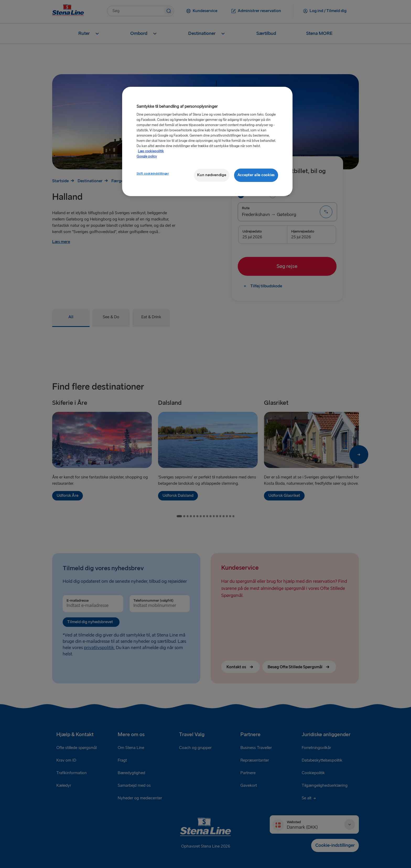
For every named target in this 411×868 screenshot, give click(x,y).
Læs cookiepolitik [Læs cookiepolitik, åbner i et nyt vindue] (151, 151)
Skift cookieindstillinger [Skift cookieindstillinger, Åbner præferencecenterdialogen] (153, 174)
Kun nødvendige (212, 175)
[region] (207, 141)
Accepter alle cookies (256, 175)
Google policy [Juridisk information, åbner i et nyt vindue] (147, 157)
